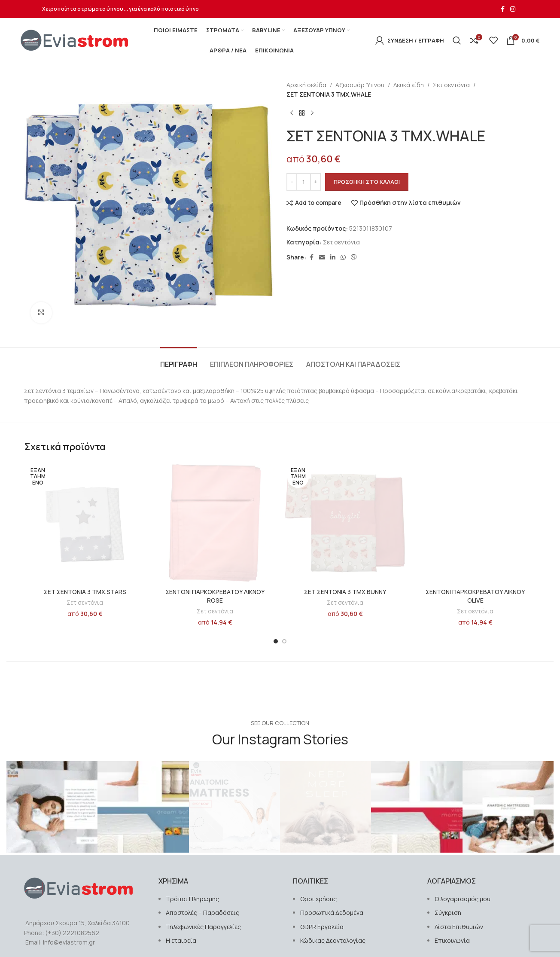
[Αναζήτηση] (457, 40)
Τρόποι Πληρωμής (192, 899)
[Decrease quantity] (292, 182)
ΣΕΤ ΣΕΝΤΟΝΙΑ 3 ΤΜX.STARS (85, 592)
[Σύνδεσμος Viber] (354, 258)
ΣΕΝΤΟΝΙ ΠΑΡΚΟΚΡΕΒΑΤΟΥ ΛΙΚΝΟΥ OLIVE (475, 596)
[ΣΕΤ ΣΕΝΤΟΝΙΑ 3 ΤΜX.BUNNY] (345, 523)
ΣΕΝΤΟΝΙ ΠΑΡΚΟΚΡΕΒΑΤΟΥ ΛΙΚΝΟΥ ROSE (215, 596)
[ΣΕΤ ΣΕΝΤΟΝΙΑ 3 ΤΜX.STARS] (85, 523)
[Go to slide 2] (284, 641)
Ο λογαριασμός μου (463, 899)
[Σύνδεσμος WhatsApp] (343, 258)
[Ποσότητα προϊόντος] (304, 182)
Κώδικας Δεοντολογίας (333, 940)
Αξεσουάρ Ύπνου (360, 85)
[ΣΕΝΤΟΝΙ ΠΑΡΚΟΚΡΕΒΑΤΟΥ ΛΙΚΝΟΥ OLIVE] (475, 523)
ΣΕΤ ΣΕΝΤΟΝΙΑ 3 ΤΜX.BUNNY (345, 592)
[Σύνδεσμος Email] (322, 258)
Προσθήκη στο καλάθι (367, 182)
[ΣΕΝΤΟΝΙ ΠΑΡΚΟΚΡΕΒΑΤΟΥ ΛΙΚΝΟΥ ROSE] (215, 523)
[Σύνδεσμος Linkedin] (333, 258)
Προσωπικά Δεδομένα (332, 913)
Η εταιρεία (181, 940)
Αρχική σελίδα (306, 85)
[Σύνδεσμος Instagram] (513, 9)
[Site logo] (74, 40)
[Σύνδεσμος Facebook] (502, 9)
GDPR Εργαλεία (322, 927)
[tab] (179, 360)
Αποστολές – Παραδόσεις (202, 913)
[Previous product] (292, 113)
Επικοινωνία (452, 940)
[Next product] (312, 113)
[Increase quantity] (315, 182)
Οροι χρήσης (318, 899)
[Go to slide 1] (276, 641)
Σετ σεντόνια (451, 85)
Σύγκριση (448, 913)
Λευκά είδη (409, 85)
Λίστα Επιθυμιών (459, 927)
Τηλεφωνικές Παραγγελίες (203, 927)
